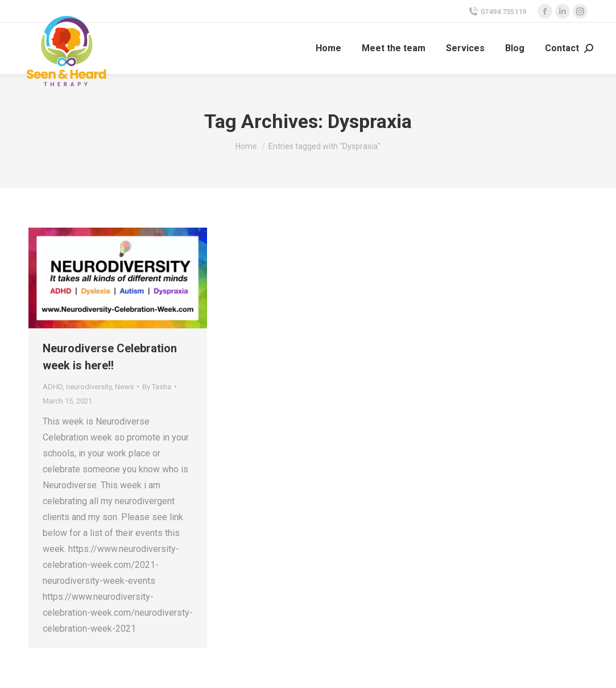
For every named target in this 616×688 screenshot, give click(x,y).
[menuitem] (328, 48)
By (157, 387)
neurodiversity (89, 387)
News (124, 387)
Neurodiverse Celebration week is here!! (110, 357)
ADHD (53, 387)
